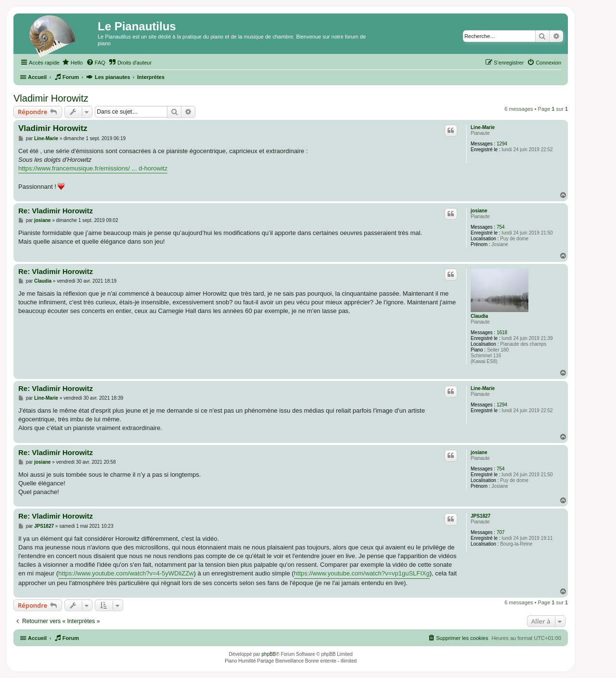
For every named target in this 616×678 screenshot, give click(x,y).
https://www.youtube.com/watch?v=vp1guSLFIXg (362, 573)
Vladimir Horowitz (51, 98)
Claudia (479, 316)
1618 (502, 332)
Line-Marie (483, 127)
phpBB (269, 654)
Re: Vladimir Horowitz (56, 211)
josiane (479, 211)
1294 (502, 144)
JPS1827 (481, 516)
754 (501, 227)
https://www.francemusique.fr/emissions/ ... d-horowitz (93, 168)
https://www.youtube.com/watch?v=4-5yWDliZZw (126, 573)
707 (501, 532)
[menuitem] (72, 63)
